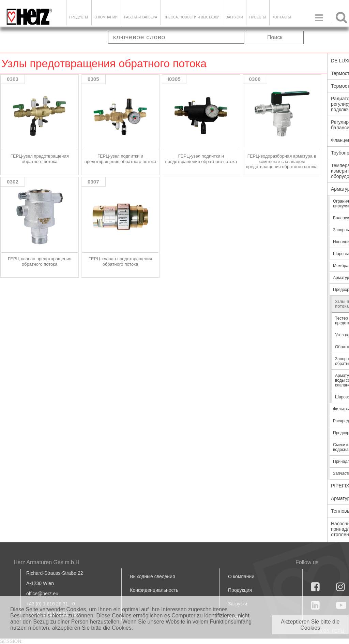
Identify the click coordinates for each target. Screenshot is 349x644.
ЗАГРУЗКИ (234, 17)
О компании (106, 17)
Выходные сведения (152, 576)
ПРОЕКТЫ (257, 17)
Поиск (275, 37)
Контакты (282, 17)
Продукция (240, 590)
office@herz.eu (42, 594)
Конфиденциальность (154, 590)
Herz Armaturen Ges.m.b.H (47, 562)
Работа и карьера (141, 17)
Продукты (79, 17)
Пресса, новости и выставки (192, 17)
